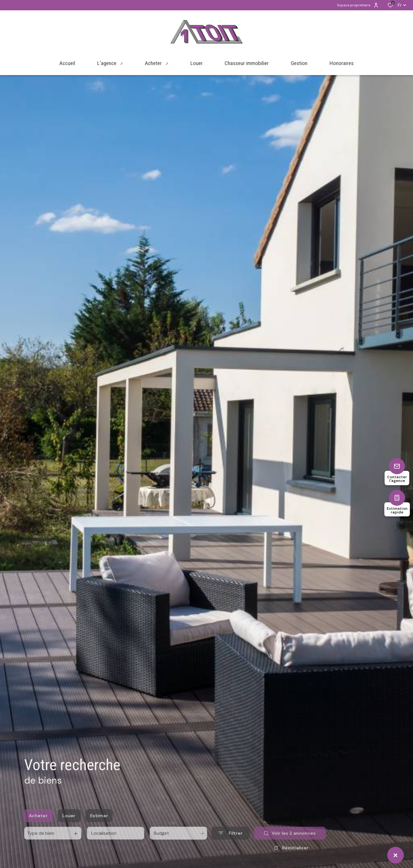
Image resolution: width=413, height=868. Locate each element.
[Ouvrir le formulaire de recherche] (231, 843)
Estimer (99, 826)
